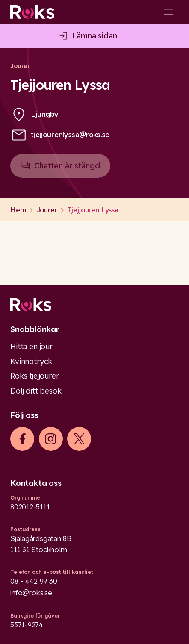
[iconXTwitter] (79, 439)
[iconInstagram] (51, 439)
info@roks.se (31, 593)
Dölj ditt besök (36, 391)
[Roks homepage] (32, 12)
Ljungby (45, 114)
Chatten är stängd (60, 169)
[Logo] (94, 305)
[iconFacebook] (22, 439)
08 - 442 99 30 (34, 581)
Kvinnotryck (31, 361)
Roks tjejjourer (35, 376)
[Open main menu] (168, 12)
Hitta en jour (31, 346)
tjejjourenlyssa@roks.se (70, 135)
